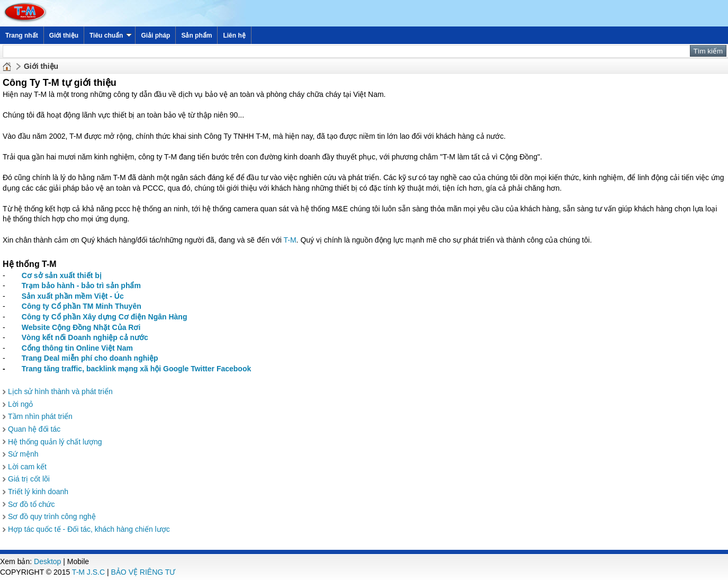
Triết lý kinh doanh (38, 492)
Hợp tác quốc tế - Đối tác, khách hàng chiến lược (89, 529)
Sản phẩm (196, 35)
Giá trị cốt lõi (29, 479)
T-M (290, 240)
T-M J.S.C (88, 572)
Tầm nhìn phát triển (40, 416)
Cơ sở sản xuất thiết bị (62, 275)
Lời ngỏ (20, 404)
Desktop (47, 561)
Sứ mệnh (23, 454)
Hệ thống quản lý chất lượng (55, 442)
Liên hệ (234, 35)
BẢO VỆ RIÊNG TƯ (143, 572)
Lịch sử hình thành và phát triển (60, 391)
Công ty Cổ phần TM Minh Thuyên (82, 306)
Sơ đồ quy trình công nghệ (52, 516)
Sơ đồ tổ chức (31, 504)
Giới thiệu (64, 35)
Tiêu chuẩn (111, 35)
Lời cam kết (27, 467)
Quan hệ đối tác (34, 429)
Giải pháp (155, 35)
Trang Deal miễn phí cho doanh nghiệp (90, 358)
